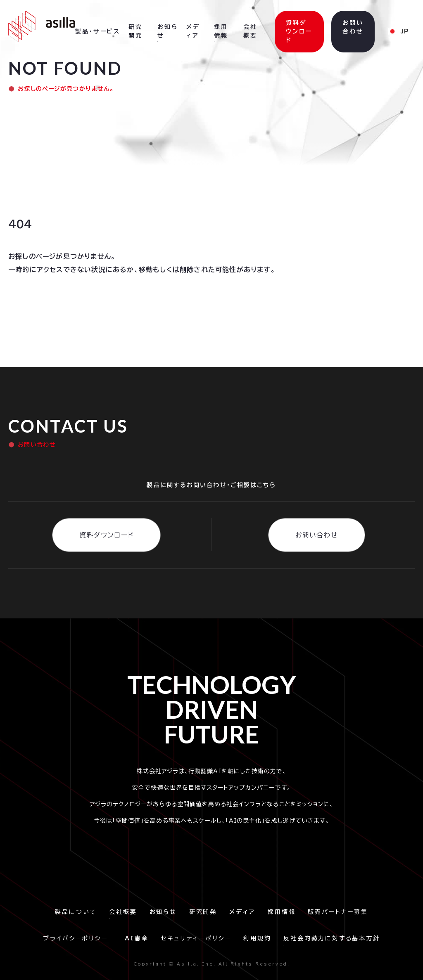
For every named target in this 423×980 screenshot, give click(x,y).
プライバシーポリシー (78, 938)
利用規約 (257, 938)
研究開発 (203, 912)
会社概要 (123, 912)
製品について (76, 912)
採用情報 (221, 31)
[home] (42, 26)
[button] (98, 32)
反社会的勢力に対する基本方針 (332, 938)
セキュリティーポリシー (196, 938)
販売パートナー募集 (338, 912)
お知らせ (168, 31)
